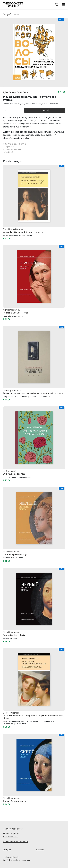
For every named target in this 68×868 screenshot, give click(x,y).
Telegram (7, 849)
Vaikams (16, 15)
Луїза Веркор (9, 92)
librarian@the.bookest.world (15, 842)
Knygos (7, 15)
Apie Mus (40, 849)
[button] (56, 5)
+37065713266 (11, 836)
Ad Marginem (17, 149)
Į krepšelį (45, 110)
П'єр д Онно (22, 92)
